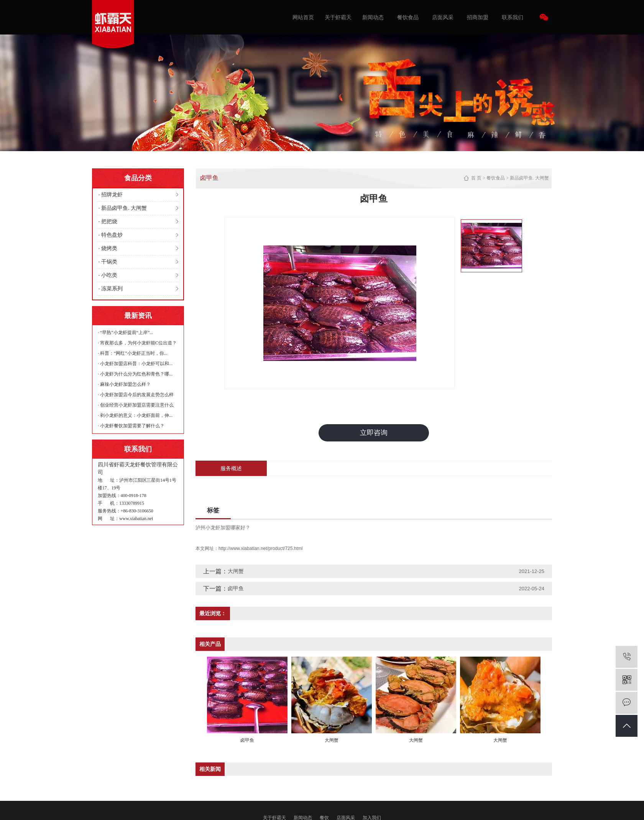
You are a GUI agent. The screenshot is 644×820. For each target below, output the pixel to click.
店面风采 (443, 17)
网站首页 (303, 17)
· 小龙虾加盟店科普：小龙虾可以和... (135, 364)
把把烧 (109, 221)
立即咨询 (374, 433)
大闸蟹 (236, 571)
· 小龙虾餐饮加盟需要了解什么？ (131, 426)
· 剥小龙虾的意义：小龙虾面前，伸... (135, 415)
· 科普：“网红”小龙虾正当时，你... (133, 353)
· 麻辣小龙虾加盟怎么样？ (124, 384)
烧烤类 (109, 248)
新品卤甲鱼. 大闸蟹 (124, 208)
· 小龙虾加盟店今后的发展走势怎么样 (136, 395)
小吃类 (109, 275)
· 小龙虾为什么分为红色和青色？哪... (135, 374)
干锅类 (109, 262)
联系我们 (513, 17)
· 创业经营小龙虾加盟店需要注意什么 (136, 405)
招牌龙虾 (112, 195)
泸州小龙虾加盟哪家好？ (223, 528)
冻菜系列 (112, 289)
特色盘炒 (112, 235)
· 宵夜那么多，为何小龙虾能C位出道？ (137, 343)
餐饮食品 (408, 17)
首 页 (476, 178)
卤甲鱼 (236, 588)
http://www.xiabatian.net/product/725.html (260, 548)
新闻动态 (373, 17)
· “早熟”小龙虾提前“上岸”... (125, 333)
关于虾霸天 (338, 17)
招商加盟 (478, 17)
